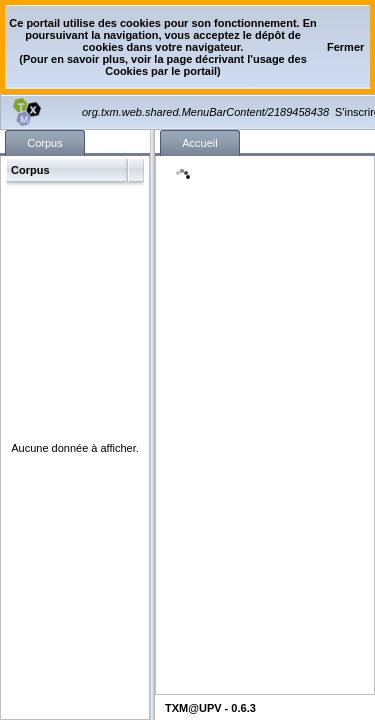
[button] (345, 47)
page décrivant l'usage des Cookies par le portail (206, 65)
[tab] (45, 143)
